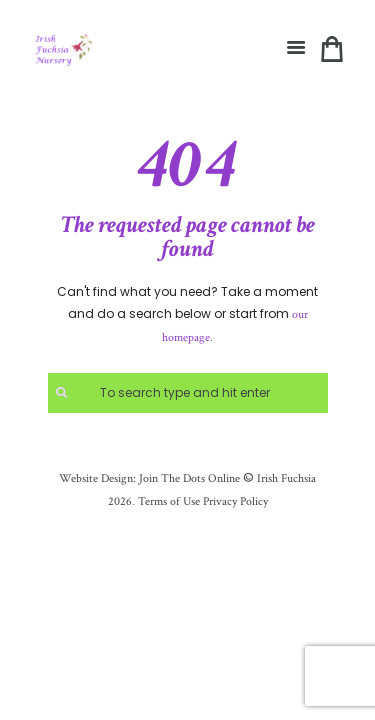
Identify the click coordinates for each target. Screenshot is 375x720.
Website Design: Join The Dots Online (149, 478)
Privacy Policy (235, 501)
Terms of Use (167, 501)
